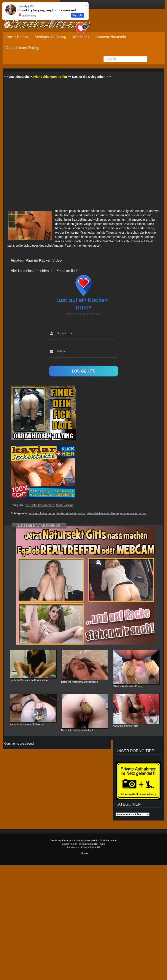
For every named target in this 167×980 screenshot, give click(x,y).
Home (85, 853)
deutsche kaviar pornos (71, 513)
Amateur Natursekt (111, 37)
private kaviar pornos (133, 513)
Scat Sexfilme (65, 505)
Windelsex (81, 37)
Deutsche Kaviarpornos (40, 505)
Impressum (73, 847)
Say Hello (78, 15)
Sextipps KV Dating (50, 37)
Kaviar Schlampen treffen (49, 77)
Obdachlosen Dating (22, 48)
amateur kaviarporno (42, 513)
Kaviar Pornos (17, 37)
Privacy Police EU (90, 847)
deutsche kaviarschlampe (103, 513)
